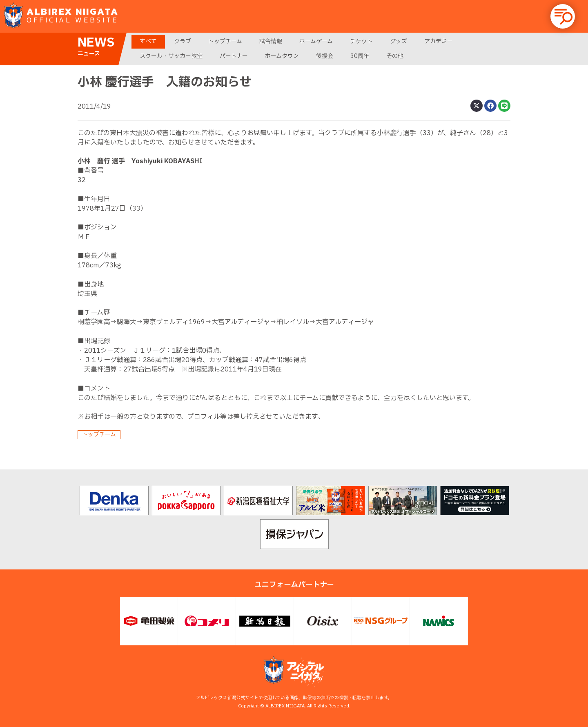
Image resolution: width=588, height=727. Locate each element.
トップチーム (225, 41)
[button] (563, 16)
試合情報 (271, 41)
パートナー (234, 56)
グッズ (399, 41)
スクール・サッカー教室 (171, 56)
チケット (361, 41)
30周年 (360, 56)
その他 (395, 56)
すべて (148, 41)
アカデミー (439, 41)
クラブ (183, 41)
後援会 (325, 56)
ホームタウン (282, 56)
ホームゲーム (316, 41)
